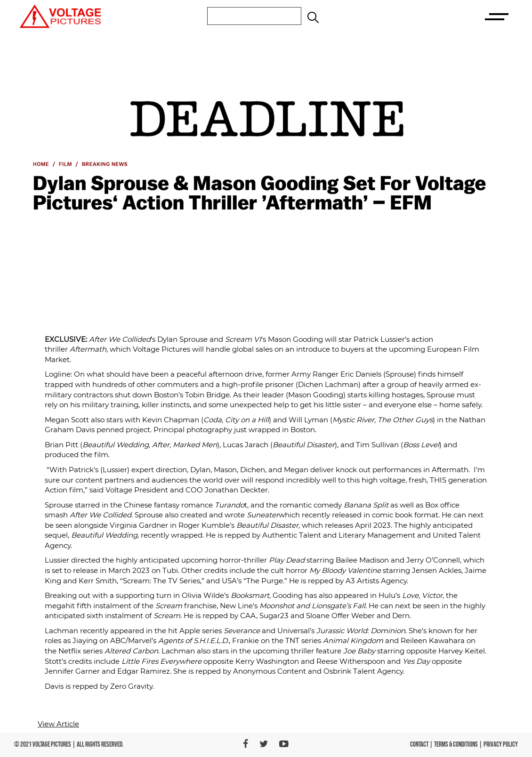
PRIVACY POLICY (501, 745)
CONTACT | (422, 745)
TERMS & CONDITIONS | (459, 745)
